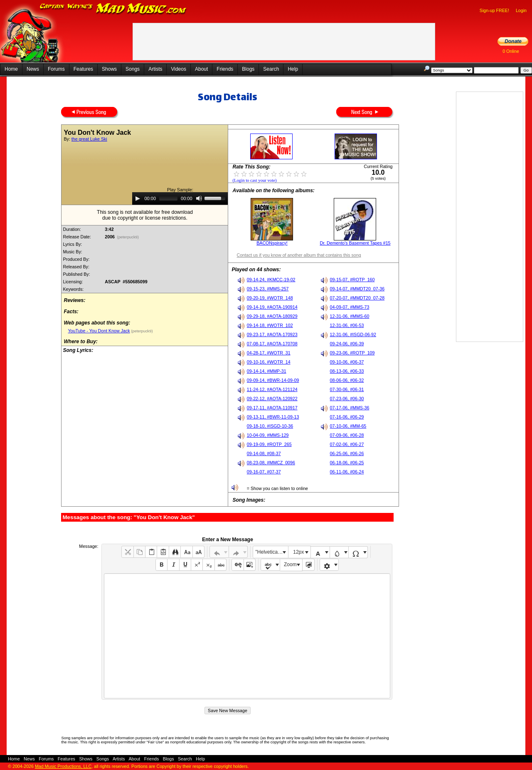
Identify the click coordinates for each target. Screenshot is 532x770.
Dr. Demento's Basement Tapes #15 (355, 243)
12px (298, 552)
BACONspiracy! (272, 243)
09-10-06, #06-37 (347, 362)
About (201, 69)
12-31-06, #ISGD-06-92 (353, 334)
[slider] (168, 198)
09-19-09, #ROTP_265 (269, 444)
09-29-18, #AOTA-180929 (272, 316)
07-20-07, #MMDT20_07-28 (357, 298)
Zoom (290, 565)
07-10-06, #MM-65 (348, 426)
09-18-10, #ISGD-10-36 (270, 426)
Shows (109, 69)
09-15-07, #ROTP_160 (352, 280)
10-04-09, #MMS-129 (268, 435)
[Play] (138, 198)
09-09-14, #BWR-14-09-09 (273, 380)
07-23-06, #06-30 (347, 399)
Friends (225, 69)
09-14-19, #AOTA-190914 (272, 307)
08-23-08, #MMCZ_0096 (271, 463)
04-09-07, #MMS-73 (350, 307)
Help (293, 69)
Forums (56, 69)
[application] (180, 198)
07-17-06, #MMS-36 (350, 408)
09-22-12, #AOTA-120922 (272, 399)
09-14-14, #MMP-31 (267, 371)
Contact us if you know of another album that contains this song (299, 255)
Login (521, 10)
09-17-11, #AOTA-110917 (272, 408)
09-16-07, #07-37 (264, 472)
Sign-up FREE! (494, 10)
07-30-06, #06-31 (347, 389)
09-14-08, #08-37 (264, 453)
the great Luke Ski (89, 139)
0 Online (511, 51)
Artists (155, 69)
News (33, 69)
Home (11, 69)
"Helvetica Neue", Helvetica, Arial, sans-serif (272, 552)
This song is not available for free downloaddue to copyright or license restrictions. (145, 215)
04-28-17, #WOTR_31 (269, 353)
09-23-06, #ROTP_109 (352, 353)
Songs (133, 69)
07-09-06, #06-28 (347, 435)
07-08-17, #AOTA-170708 (272, 344)
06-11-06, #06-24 (347, 472)
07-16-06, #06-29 (347, 417)
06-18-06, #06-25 (347, 463)
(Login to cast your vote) (254, 180)
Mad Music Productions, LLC (63, 766)
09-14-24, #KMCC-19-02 (271, 280)
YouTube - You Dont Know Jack (99, 331)
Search (271, 69)
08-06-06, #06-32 (347, 380)
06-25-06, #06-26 (347, 453)
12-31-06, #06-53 (347, 325)
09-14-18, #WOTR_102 (270, 325)
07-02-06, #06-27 (347, 444)
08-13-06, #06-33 (347, 371)
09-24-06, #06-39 (347, 344)
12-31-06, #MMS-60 (350, 316)
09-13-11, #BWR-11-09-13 (273, 417)
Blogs (248, 69)
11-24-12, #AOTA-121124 (272, 389)
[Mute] (199, 198)
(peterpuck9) (128, 237)
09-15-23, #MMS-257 (268, 289)
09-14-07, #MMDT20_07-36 (357, 289)
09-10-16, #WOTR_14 (269, 362)
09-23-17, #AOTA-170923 (272, 334)
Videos (178, 69)
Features (83, 69)
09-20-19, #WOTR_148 (270, 298)
